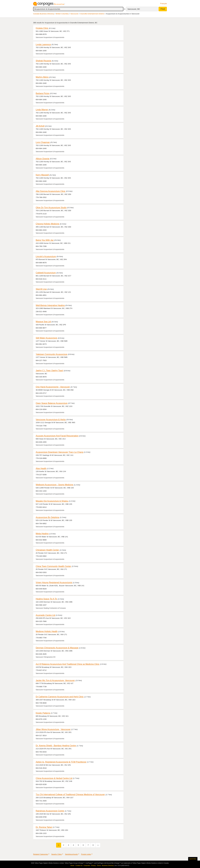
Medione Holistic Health (47, 631)
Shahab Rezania (43, 61)
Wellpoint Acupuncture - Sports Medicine (54, 485)
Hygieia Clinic (42, 28)
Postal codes (86, 854)
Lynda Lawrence (43, 44)
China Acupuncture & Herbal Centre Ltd (54, 778)
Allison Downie (43, 159)
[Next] (98, 845)
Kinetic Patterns (43, 713)
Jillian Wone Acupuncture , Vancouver (53, 729)
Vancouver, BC (134, 9)
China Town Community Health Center (53, 566)
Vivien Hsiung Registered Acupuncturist (54, 582)
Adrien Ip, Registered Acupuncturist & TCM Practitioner (61, 762)
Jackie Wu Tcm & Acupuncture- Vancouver (55, 680)
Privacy (93, 865)
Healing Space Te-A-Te (46, 599)
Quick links (193, 859)
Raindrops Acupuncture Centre (50, 811)
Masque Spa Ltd (43, 322)
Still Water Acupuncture (46, 338)
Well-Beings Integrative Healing (50, 305)
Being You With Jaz (45, 240)
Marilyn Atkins (42, 77)
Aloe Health (41, 468)
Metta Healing (42, 534)
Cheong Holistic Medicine (47, 224)
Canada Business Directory (44, 14)
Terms (99, 865)
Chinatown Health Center (47, 550)
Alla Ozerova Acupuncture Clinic (51, 191)
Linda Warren (42, 110)
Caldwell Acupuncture (46, 273)
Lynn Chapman (43, 142)
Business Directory (108, 865)
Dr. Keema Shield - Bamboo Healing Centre (56, 746)
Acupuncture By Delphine (47, 517)
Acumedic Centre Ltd (45, 615)
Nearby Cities (57, 854)
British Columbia (62, 14)
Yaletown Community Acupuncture (52, 354)
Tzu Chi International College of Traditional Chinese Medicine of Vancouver (70, 794)
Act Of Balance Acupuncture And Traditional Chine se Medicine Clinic (68, 664)
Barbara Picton (43, 93)
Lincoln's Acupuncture (46, 256)
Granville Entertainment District (92, 14)
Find (163, 9)
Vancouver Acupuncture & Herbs (51, 420)
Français (164, 4)
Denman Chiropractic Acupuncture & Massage (57, 648)
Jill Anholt (40, 126)
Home (72, 865)
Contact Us (79, 865)
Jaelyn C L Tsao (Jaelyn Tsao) (49, 370)
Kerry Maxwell (42, 175)
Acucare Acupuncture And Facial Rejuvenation (57, 436)
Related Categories (41, 854)
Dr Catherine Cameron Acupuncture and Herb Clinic (60, 697)
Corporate (87, 865)
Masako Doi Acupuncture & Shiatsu (52, 501)
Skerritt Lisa (41, 289)
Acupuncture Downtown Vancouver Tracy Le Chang (60, 452)
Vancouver (74, 14)
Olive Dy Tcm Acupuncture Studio (51, 208)
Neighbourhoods (71, 854)
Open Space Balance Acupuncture (52, 403)
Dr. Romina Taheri (44, 827)
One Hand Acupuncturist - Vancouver (53, 387)
